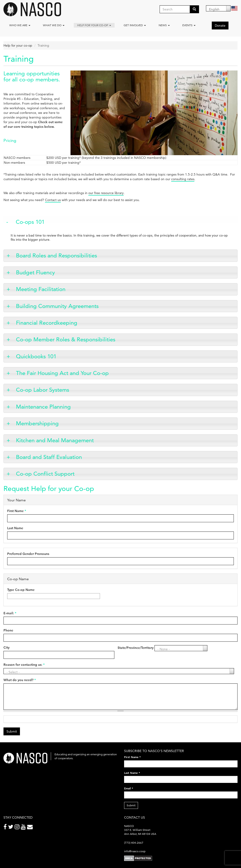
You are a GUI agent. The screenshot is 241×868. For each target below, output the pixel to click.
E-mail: (10, 613)
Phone (8, 630)
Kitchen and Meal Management (55, 440)
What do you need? (20, 680)
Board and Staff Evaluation (49, 457)
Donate (220, 26)
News (164, 25)
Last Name (15, 528)
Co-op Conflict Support (45, 474)
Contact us (53, 200)
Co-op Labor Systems (43, 390)
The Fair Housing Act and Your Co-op (62, 373)
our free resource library (106, 193)
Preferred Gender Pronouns (28, 554)
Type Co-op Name (21, 590)
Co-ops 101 (30, 222)
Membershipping (37, 423)
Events (189, 25)
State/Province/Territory (136, 648)
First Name (17, 511)
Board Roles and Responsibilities (56, 255)
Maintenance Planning (43, 407)
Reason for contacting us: (24, 665)
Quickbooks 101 (36, 356)
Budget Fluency (35, 272)
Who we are (20, 25)
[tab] (120, 222)
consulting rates (183, 179)
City (6, 647)
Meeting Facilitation (41, 289)
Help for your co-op (94, 25)
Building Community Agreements (57, 306)
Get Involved (135, 25)
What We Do (54, 25)
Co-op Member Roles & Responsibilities (66, 339)
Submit (12, 731)
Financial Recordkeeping (47, 323)
